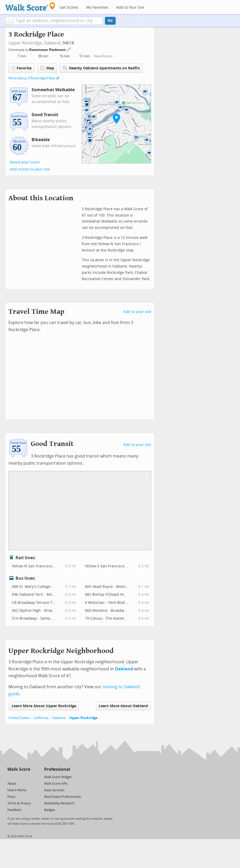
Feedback (14, 810)
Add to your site (137, 312)
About (12, 784)
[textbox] (58, 21)
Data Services (54, 790)
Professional (57, 769)
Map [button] (47, 68)
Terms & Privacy (19, 803)
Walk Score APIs (56, 784)
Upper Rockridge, (26, 43)
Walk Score (19, 769)
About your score (25, 162)
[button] (9, 21)
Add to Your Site (130, 7)
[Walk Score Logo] (30, 6)
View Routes (103, 56)
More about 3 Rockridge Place (32, 78)
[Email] (27, 777)
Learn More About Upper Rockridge (44, 706)
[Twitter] (10, 777)
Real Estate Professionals (63, 797)
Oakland (52, 43)
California (41, 718)
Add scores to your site (30, 169)
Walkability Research (59, 803)
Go (110, 21)
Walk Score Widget (58, 777)
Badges (50, 810)
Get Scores (69, 7)
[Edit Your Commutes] (69, 49)
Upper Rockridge (83, 718)
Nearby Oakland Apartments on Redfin (101, 68)
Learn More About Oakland (123, 706)
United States (19, 718)
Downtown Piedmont (48, 50)
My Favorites (97, 7)
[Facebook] (19, 777)
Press (11, 797)
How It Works (17, 790)
